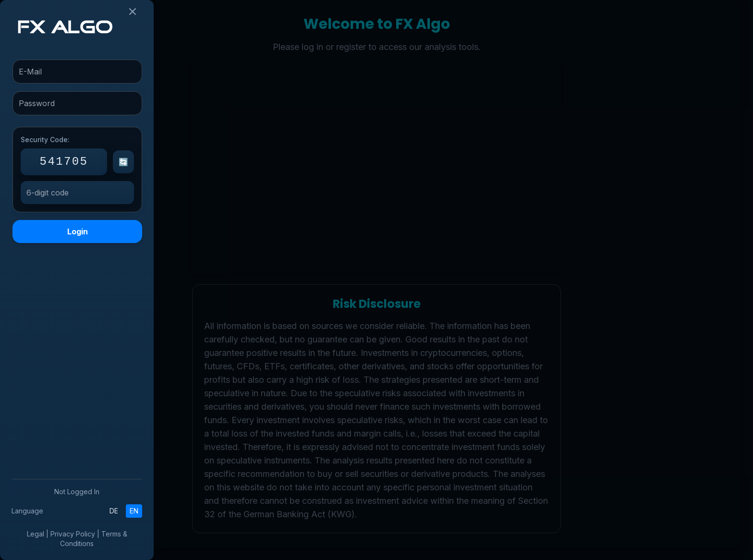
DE (114, 511)
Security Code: (45, 140)
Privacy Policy (73, 534)
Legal (36, 534)
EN (134, 511)
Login (78, 231)
